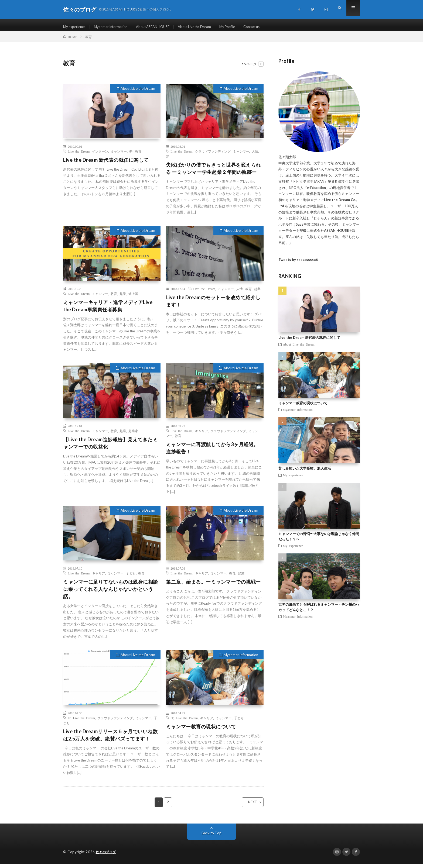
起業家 (133, 435)
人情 (255, 155)
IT (69, 722)
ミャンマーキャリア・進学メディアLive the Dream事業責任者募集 (108, 310)
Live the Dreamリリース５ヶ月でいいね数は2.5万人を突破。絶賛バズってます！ (110, 739)
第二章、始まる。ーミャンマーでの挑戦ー (213, 585)
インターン (100, 155)
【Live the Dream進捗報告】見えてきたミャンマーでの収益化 (110, 447)
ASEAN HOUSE (336, 234)
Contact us (267, 27)
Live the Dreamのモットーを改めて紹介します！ (213, 305)
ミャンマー (119, 155)
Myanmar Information (114, 27)
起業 (123, 297)
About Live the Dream (205, 27)
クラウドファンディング (213, 155)
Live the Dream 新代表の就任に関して (106, 164)
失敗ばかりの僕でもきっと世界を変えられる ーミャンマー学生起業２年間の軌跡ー (213, 172)
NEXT (248, 806)
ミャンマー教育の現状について (201, 730)
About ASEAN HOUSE (160, 27)
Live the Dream (79, 155)
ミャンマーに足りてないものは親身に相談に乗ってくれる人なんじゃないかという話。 (111, 593)
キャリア (202, 435)
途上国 (133, 297)
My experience (76, 27)
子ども (131, 577)
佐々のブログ (107, 856)
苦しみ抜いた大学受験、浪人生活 (305, 472)
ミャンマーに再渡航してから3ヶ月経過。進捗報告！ (212, 452)
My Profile (241, 27)
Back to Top (212, 837)
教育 (138, 155)
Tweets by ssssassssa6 (298, 264)
